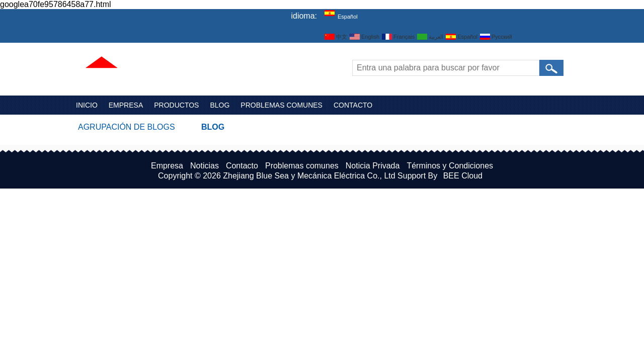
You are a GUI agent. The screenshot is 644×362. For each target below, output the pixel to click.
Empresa (126, 105)
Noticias (205, 166)
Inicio (87, 105)
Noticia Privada (373, 166)
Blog (220, 105)
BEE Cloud (463, 176)
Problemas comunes (281, 105)
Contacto (353, 105)
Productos (176, 105)
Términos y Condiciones (450, 166)
